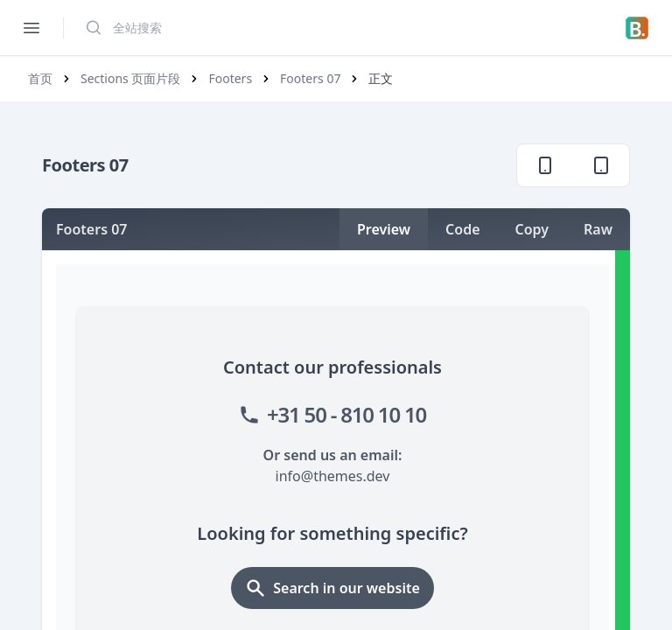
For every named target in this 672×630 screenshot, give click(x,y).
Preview (384, 229)
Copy (532, 229)
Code (462, 229)
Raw (598, 229)
